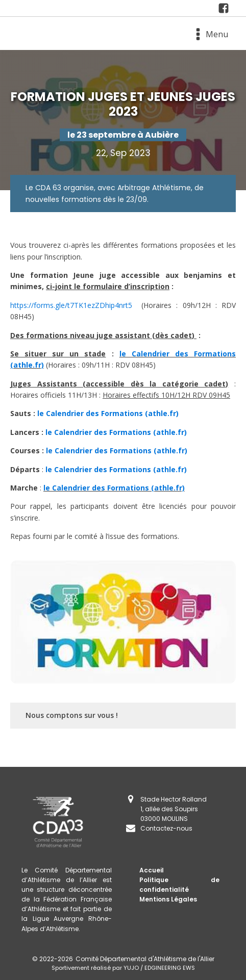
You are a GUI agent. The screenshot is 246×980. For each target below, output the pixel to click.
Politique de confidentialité (179, 885)
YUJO (131, 968)
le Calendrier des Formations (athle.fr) (108, 413)
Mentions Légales (168, 899)
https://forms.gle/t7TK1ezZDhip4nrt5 (71, 305)
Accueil (152, 870)
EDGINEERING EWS (170, 968)
